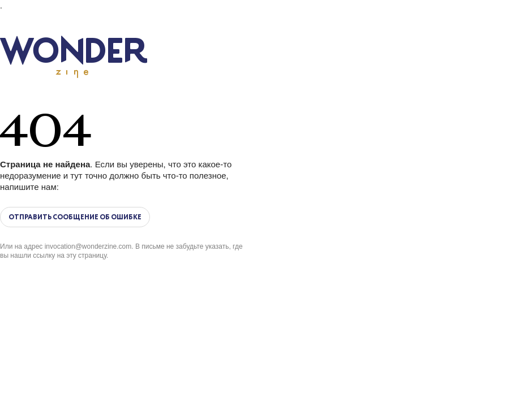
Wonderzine (74, 57)
